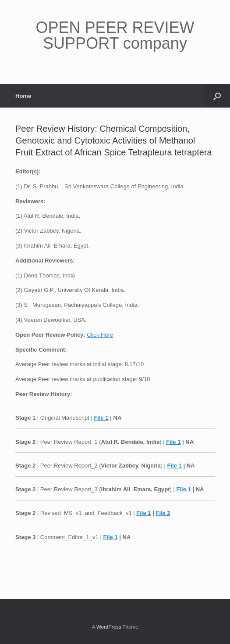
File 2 (163, 513)
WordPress (109, 627)
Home (23, 96)
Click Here (100, 335)
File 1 (101, 418)
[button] (217, 96)
